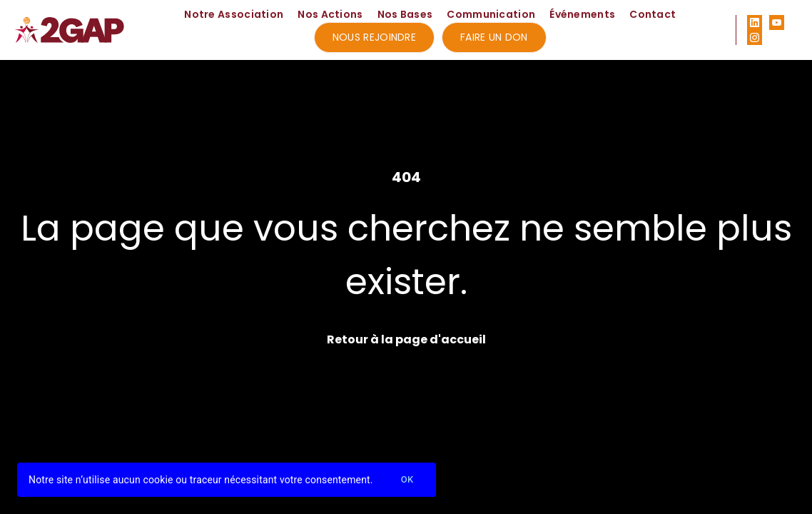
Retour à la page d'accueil (406, 339)
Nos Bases (405, 14)
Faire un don (494, 37)
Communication (491, 14)
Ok (407, 480)
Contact (653, 14)
